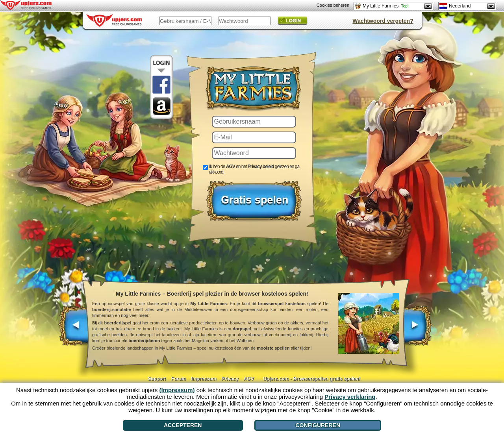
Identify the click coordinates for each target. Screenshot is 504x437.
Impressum (204, 379)
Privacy (230, 379)
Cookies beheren (333, 5)
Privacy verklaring (350, 397)
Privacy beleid (261, 167)
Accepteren (183, 425)
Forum (179, 379)
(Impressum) (177, 390)
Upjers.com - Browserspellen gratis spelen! (312, 379)
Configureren (318, 425)
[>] (418, 330)
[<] (74, 330)
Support (157, 379)
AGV (249, 379)
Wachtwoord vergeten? (383, 21)
